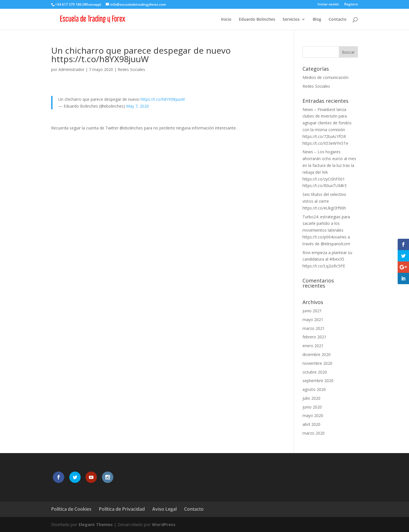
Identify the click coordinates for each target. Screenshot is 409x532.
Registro (351, 5)
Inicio (226, 20)
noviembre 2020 (317, 363)
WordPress (164, 524)
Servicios (291, 20)
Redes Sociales (131, 69)
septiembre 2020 (318, 381)
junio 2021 (312, 311)
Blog (317, 20)
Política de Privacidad (122, 509)
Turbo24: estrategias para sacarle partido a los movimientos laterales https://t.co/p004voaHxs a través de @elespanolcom (326, 230)
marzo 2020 (314, 433)
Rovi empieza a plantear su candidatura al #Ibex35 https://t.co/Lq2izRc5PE (327, 259)
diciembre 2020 (317, 354)
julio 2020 (311, 398)
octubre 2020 (315, 372)
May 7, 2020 (137, 106)
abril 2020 (311, 424)
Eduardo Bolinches (257, 20)
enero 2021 (313, 346)
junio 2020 (312, 407)
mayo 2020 (313, 415)
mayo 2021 (313, 320)
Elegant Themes (96, 524)
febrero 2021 (314, 337)
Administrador (71, 69)
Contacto (338, 20)
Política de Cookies (71, 509)
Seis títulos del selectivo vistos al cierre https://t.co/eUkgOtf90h (324, 201)
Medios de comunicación (325, 77)
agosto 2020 (314, 389)
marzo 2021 (314, 328)
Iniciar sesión (328, 5)
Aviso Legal (164, 509)
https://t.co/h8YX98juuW (163, 99)
